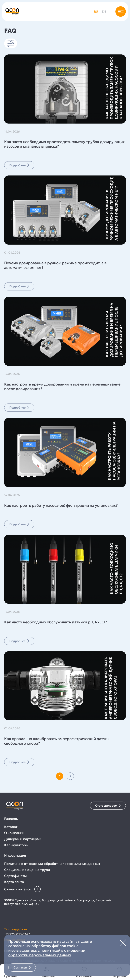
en (104, 12)
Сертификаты (15, 876)
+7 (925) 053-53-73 (17, 934)
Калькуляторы (16, 845)
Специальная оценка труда (27, 870)
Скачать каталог (22, 889)
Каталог (11, 827)
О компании (14, 833)
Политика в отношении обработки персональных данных (52, 864)
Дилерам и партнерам (23, 839)
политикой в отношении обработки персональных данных (47, 953)
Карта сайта (14, 882)
